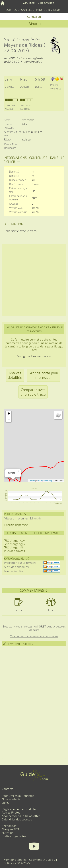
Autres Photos (11, 812)
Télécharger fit (14, 547)
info (54, 533)
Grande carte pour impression (44, 375)
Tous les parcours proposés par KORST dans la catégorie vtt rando (34, 628)
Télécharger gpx (15, 544)
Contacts (8, 789)
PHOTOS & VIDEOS (48, 10)
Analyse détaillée (15, 375)
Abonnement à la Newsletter (21, 816)
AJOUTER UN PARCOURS (39, 3)
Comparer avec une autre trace (33, 392)
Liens (5, 802)
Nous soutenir (11, 799)
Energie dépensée (16, 525)
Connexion (34, 16)
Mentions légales (15, 860)
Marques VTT (11, 829)
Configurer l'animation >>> (34, 356)
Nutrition (8, 833)
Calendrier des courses (17, 819)
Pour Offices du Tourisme (18, 796)
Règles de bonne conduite (19, 809)
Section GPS (10, 826)
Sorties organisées (14, 836)
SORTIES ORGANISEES (20, 10)
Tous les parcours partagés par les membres (34, 636)
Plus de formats (14, 551)
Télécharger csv (14, 540)
